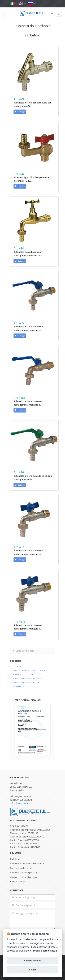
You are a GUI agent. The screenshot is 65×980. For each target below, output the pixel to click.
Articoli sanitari (20, 686)
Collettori (17, 666)
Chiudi (32, 970)
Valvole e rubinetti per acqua (27, 678)
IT (13, 3)
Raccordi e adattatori (23, 674)
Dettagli (20, 112)
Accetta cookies (33, 961)
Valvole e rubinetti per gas (26, 682)
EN (22, 3)
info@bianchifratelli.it (21, 803)
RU (32, 3)
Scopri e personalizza (45, 951)
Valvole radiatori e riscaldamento (30, 670)
